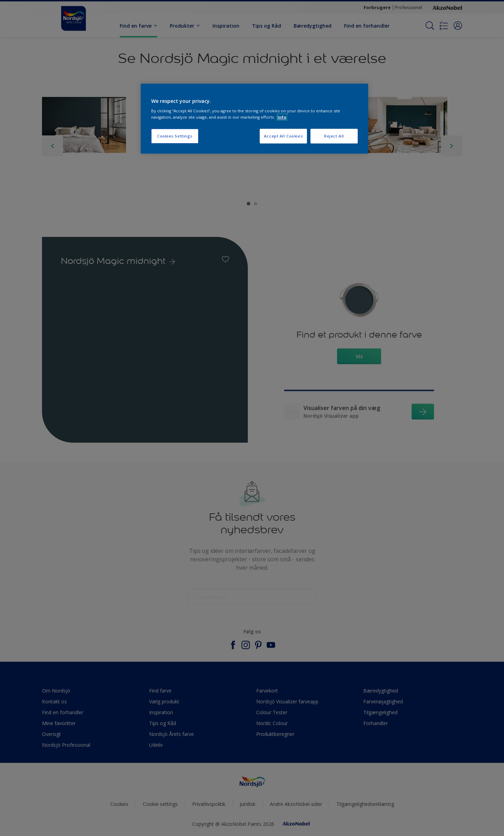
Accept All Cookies (283, 136)
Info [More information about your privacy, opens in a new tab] (282, 117)
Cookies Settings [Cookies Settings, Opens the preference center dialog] (175, 136)
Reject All (334, 136)
